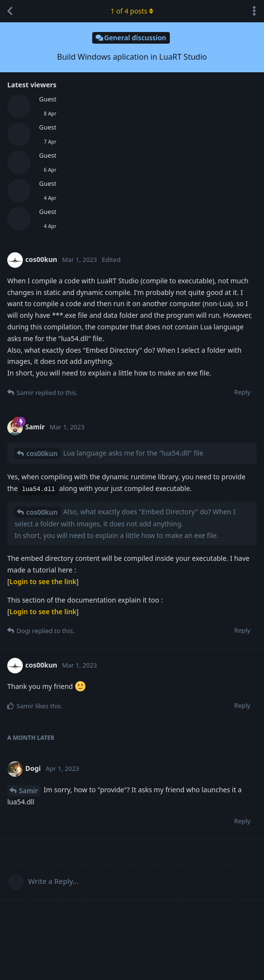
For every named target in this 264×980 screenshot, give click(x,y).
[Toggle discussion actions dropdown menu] (254, 11)
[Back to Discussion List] (10, 11)
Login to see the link (43, 581)
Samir (28, 791)
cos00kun (42, 453)
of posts (132, 11)
